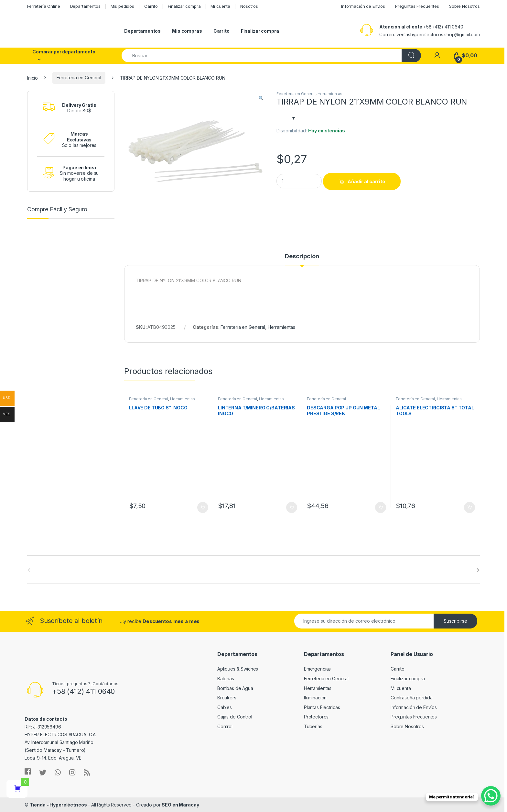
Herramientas (330, 94)
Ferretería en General (79, 78)
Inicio (32, 78)
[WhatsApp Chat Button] (491, 796)
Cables (225, 707)
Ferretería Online (44, 6)
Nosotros (249, 6)
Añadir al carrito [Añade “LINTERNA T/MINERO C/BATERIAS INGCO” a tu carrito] (292, 507)
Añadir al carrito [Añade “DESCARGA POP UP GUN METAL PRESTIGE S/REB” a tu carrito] (381, 507)
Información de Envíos (363, 6)
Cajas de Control (235, 717)
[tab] (302, 259)
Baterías (226, 679)
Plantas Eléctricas (322, 707)
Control (225, 726)
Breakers (227, 698)
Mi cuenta (220, 6)
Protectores (316, 717)
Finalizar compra (184, 6)
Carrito (151, 6)
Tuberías (313, 726)
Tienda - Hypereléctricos (58, 805)
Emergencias (317, 669)
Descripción (302, 256)
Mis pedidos (122, 6)
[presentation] (478, 570)
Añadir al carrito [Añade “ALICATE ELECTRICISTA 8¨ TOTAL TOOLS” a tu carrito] (469, 507)
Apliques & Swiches (238, 669)
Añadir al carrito (366, 181)
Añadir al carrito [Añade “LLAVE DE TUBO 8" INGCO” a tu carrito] (203, 507)
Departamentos (85, 6)
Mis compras (187, 31)
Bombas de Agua (235, 688)
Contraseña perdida (411, 698)
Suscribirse (455, 621)
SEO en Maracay (180, 805)
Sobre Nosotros (464, 6)
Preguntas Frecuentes (417, 6)
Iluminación (315, 698)
